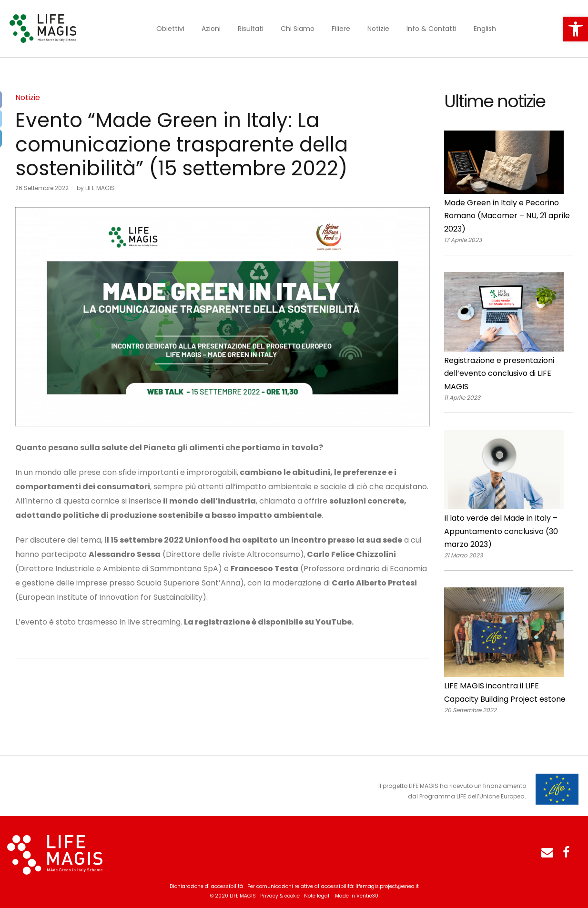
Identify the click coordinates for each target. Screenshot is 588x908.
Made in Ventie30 (357, 896)
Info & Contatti (431, 29)
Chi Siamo (298, 29)
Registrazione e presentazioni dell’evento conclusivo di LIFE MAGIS (499, 373)
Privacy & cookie (280, 896)
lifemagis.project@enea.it (387, 886)
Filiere (341, 29)
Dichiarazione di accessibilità (206, 886)
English (485, 29)
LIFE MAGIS (96, 188)
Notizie (378, 29)
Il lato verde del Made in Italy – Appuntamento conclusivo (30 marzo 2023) (501, 531)
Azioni (211, 29)
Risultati (251, 29)
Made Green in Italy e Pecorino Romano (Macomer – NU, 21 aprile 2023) (507, 216)
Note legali (317, 896)
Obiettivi (170, 29)
